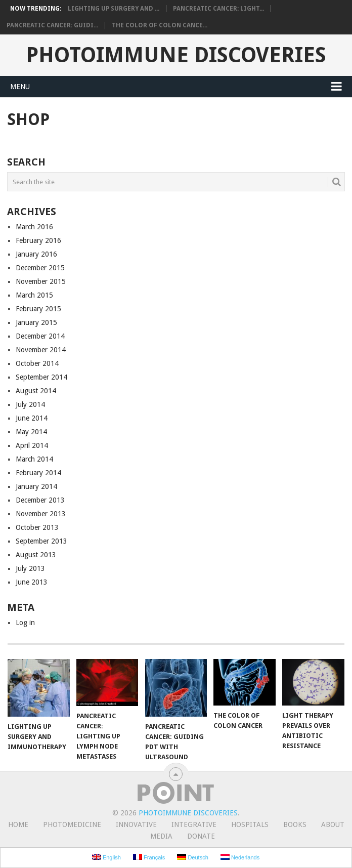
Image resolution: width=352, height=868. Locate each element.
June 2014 (32, 418)
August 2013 (36, 555)
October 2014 (37, 363)
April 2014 (32, 445)
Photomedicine (72, 824)
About (333, 824)
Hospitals (250, 824)
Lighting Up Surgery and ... (114, 9)
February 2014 (38, 473)
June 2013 (32, 582)
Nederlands (240, 857)
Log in (25, 623)
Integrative (194, 824)
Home (18, 824)
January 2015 (36, 322)
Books (295, 824)
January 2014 (36, 486)
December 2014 (40, 336)
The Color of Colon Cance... (160, 25)
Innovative (136, 824)
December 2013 (40, 500)
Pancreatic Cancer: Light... (218, 9)
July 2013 (30, 568)
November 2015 (41, 281)
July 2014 (30, 404)
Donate (201, 836)
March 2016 (34, 227)
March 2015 (34, 295)
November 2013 (41, 514)
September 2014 (41, 377)
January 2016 (36, 254)
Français (149, 857)
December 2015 (40, 268)
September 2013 (41, 541)
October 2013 (37, 527)
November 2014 (41, 350)
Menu (20, 87)
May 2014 (31, 432)
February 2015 (38, 309)
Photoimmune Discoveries (176, 55)
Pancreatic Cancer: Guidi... (52, 25)
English (106, 857)
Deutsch (192, 857)
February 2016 (38, 240)
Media (161, 836)
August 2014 (36, 391)
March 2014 (34, 459)
